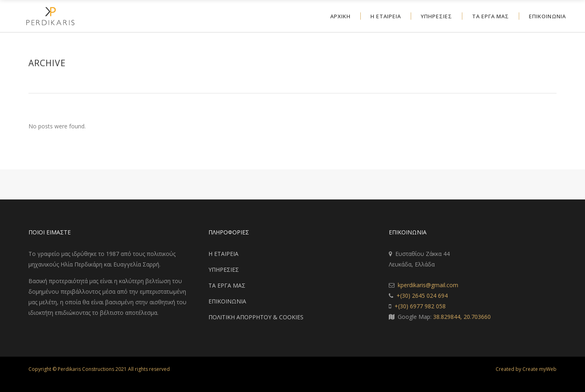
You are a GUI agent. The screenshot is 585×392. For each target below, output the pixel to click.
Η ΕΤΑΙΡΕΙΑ (223, 254)
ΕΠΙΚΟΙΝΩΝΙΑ (227, 301)
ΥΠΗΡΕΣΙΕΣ (224, 270)
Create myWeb (539, 369)
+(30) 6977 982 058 (420, 306)
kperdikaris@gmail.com (428, 285)
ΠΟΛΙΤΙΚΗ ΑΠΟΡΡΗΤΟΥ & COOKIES (256, 317)
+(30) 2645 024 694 (422, 296)
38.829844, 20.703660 (462, 317)
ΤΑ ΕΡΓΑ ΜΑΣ (227, 285)
